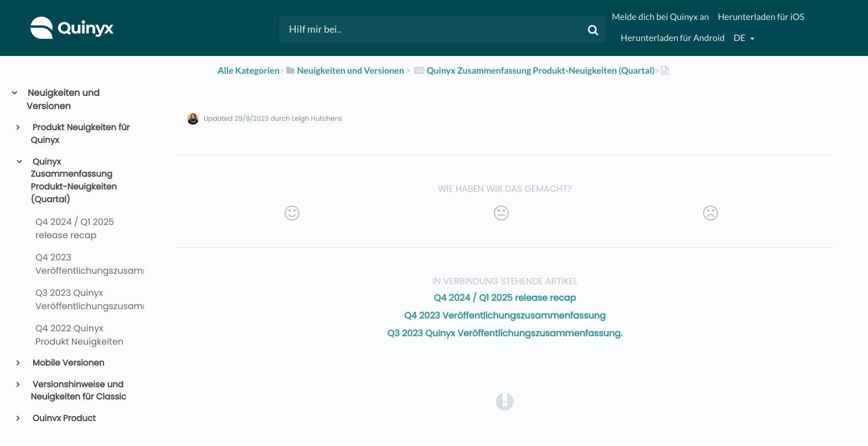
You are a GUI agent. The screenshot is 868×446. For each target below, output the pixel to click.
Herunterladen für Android (673, 38)
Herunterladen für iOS (761, 17)
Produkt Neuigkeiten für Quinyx (81, 134)
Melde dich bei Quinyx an (660, 17)
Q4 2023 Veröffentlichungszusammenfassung (505, 316)
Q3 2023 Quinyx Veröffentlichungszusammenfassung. (505, 333)
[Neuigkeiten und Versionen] (344, 71)
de (740, 38)
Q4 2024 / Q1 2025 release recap (505, 298)
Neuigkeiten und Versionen (63, 99)
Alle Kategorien (249, 71)
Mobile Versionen (68, 363)
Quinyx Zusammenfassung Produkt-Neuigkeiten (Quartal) (74, 181)
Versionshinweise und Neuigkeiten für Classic (79, 391)
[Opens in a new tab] (505, 401)
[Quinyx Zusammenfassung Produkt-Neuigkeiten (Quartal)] (533, 71)
